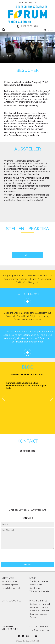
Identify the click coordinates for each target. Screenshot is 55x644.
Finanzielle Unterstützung (10, 628)
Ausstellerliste (36, 585)
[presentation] (28, 556)
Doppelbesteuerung (38, 614)
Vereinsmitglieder (10, 585)
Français (23, 2)
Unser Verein (9, 578)
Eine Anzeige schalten (39, 630)
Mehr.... (10, 388)
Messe (33, 578)
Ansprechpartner (10, 581)
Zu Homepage (28, 14)
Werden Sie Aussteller (40, 591)
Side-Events (35, 588)
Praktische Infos (38, 601)
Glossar (33, 617)
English (32, 2)
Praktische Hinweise (39, 581)
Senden (28, 564)
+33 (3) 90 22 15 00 (27, 26)
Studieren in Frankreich (40, 604)
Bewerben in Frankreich (40, 607)
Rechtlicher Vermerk (11, 588)
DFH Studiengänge (12, 601)
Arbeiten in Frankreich (39, 611)
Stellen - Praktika (39, 627)
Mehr (27, 255)
